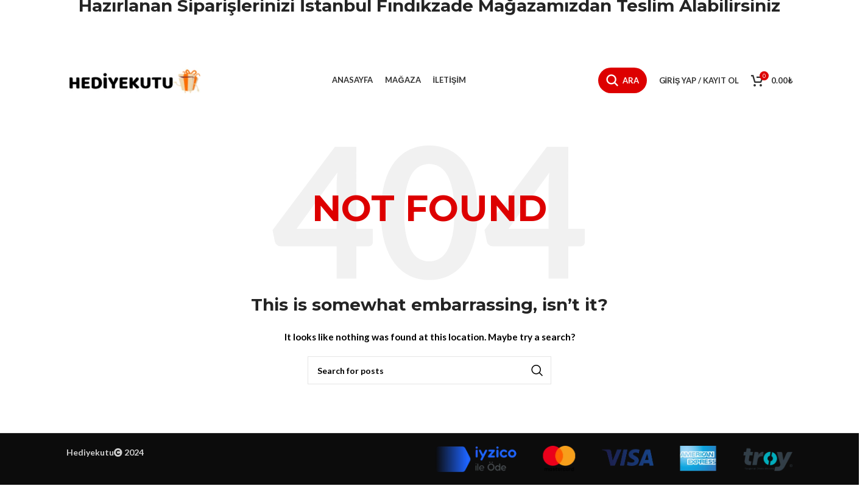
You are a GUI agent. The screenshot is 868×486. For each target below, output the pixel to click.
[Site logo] (133, 79)
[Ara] (623, 80)
